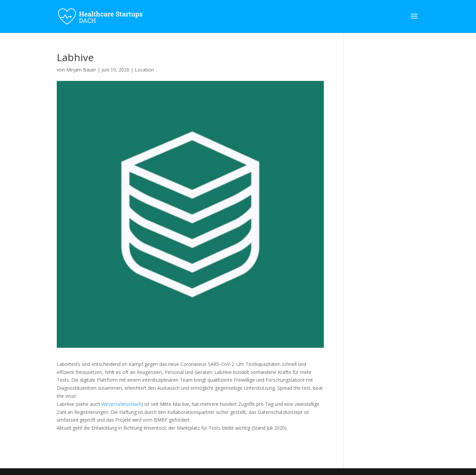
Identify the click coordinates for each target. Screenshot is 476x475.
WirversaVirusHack (121, 404)
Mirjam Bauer (81, 70)
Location (144, 70)
